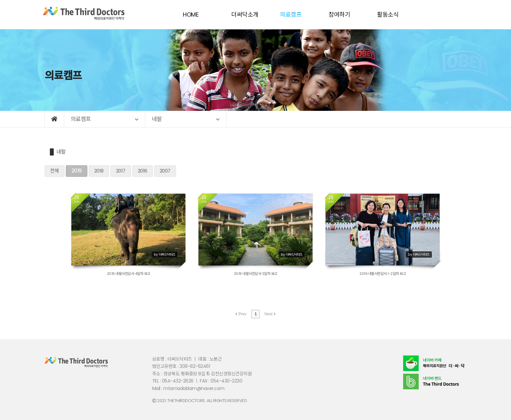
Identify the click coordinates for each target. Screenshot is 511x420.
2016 (143, 171)
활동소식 (388, 15)
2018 (99, 171)
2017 (121, 171)
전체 (55, 171)
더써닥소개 (245, 15)
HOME (191, 15)
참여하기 (339, 15)
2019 (77, 171)
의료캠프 (291, 15)
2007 (165, 171)
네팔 (61, 152)
